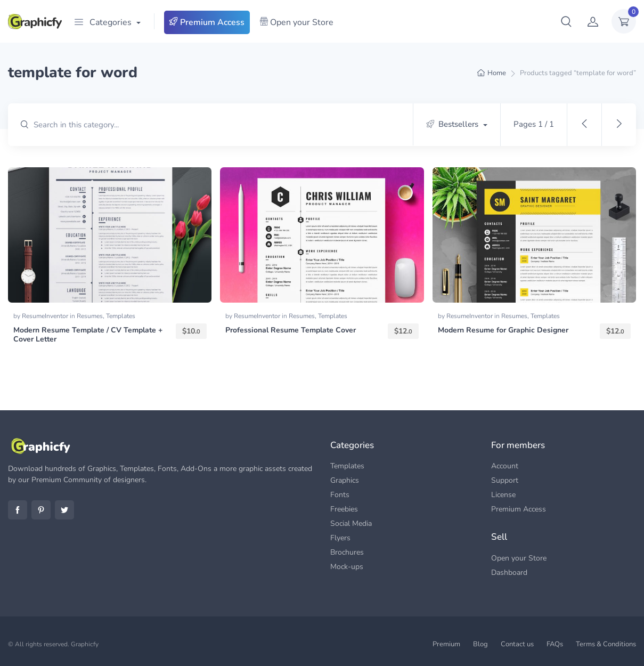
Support (505, 480)
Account (505, 466)
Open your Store (296, 22)
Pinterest (41, 510)
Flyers (340, 538)
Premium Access (207, 22)
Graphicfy (85, 644)
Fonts (340, 495)
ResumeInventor (46, 316)
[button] (566, 21)
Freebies (344, 509)
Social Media (351, 523)
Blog (480, 644)
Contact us (517, 644)
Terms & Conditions (606, 644)
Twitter (64, 510)
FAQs (555, 644)
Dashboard (509, 572)
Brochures (347, 552)
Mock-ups (347, 567)
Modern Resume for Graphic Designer (503, 330)
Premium (446, 644)
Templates (121, 316)
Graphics (345, 480)
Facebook (18, 510)
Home (497, 73)
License (503, 495)
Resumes (90, 316)
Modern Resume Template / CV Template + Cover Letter (88, 335)
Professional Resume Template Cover (291, 330)
